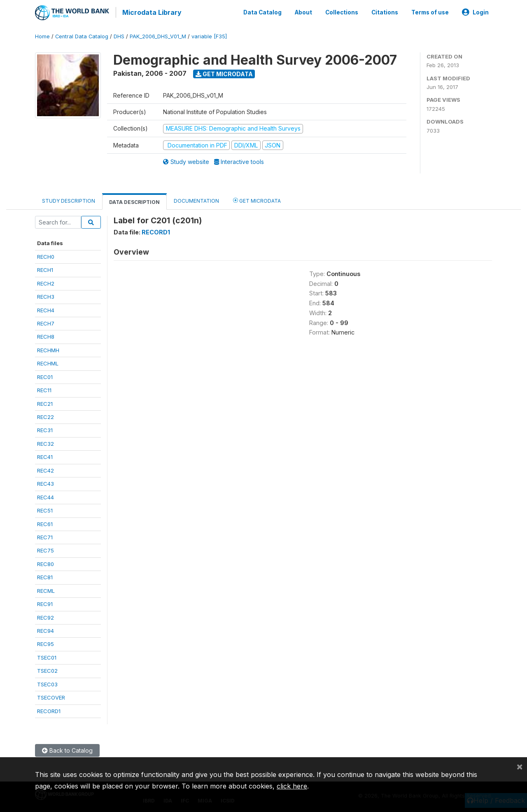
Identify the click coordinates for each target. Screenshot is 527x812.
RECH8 (46, 335)
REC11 (44, 389)
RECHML (48, 362)
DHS (119, 35)
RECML (46, 589)
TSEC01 (47, 656)
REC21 (45, 402)
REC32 (45, 442)
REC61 (45, 522)
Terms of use (430, 12)
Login (475, 12)
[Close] (520, 766)
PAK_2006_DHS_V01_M (158, 35)
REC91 (45, 603)
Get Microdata (224, 72)
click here (292, 786)
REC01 (45, 375)
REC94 (45, 629)
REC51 (45, 509)
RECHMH (48, 349)
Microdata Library (150, 12)
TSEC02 (47, 669)
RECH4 (46, 309)
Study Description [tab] (69, 199)
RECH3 (46, 295)
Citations (385, 12)
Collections (342, 12)
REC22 (45, 415)
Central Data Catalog (82, 35)
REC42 (45, 469)
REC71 (45, 536)
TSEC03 (47, 683)
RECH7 (46, 322)
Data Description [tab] (134, 200)
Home (42, 35)
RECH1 (45, 269)
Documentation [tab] (196, 199)
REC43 (45, 482)
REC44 (45, 496)
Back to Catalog (67, 749)
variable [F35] (209, 35)
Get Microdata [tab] (257, 199)
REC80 (45, 562)
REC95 (45, 643)
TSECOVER (51, 696)
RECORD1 (49, 709)
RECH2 (46, 282)
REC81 (45, 576)
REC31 (45, 429)
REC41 (45, 456)
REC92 (45, 616)
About (303, 12)
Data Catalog (262, 12)
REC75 (45, 549)
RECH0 (46, 255)
